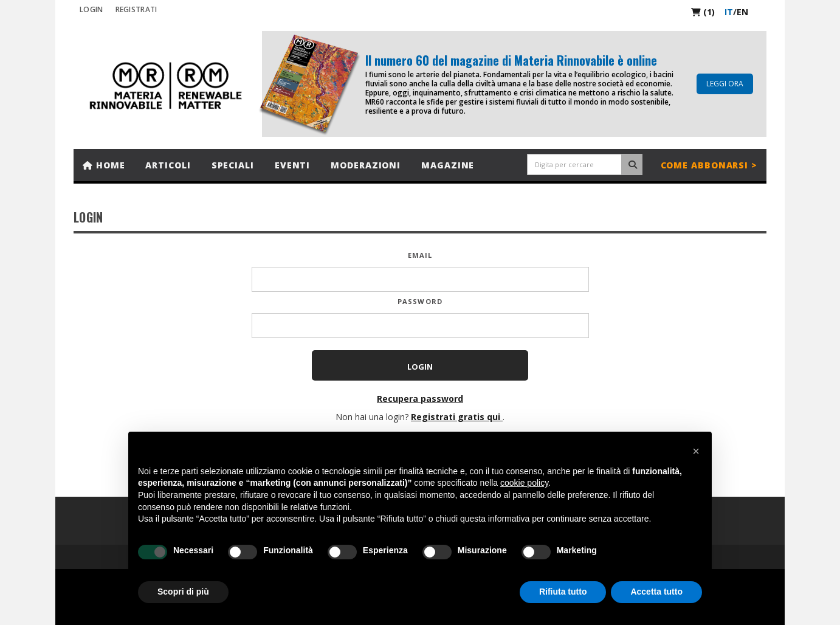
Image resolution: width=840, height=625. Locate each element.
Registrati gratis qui (457, 417)
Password (420, 301)
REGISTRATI (136, 9)
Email (420, 255)
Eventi (292, 165)
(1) (703, 12)
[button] (696, 451)
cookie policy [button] (524, 483)
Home (104, 165)
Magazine (448, 165)
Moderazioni (366, 165)
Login (91, 9)
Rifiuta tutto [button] (563, 592)
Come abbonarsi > (709, 165)
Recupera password (420, 399)
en (742, 12)
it (729, 12)
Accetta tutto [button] (656, 592)
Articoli (168, 165)
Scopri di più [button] (183, 592)
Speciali (233, 165)
